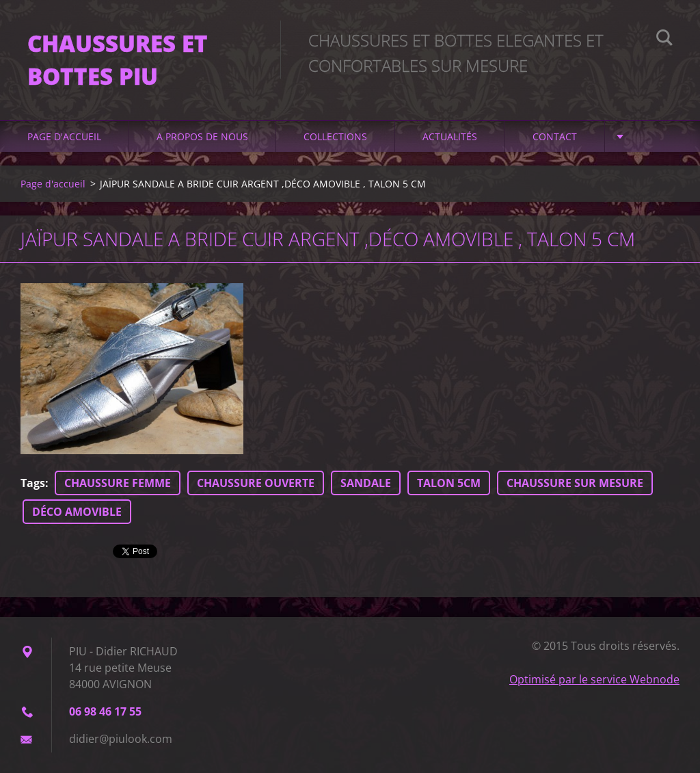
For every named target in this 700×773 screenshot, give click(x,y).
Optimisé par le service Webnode (594, 679)
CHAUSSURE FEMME (118, 483)
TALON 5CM (449, 483)
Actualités (450, 136)
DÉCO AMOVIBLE (77, 512)
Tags (33, 483)
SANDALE (366, 483)
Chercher (664, 40)
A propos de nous (202, 136)
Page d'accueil (64, 136)
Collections (335, 136)
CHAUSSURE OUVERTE (256, 483)
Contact (555, 136)
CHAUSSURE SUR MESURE (575, 483)
